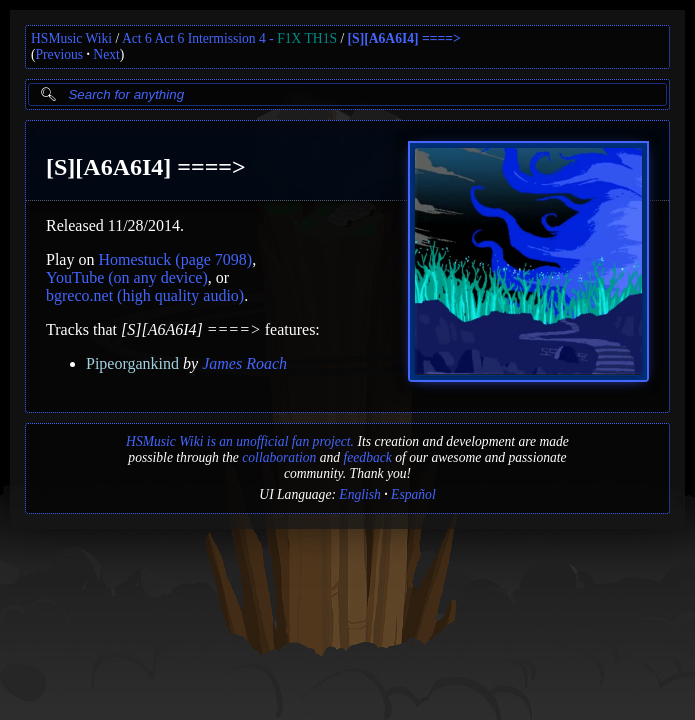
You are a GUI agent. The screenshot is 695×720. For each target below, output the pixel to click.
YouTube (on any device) (127, 277)
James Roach (244, 363)
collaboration (279, 457)
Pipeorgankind (132, 363)
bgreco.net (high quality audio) (145, 295)
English (360, 494)
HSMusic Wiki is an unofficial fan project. (240, 441)
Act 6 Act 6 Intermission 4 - (229, 38)
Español (413, 494)
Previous (60, 54)
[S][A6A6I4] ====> (404, 38)
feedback (367, 457)
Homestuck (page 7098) (175, 259)
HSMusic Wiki (71, 38)
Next (106, 54)
